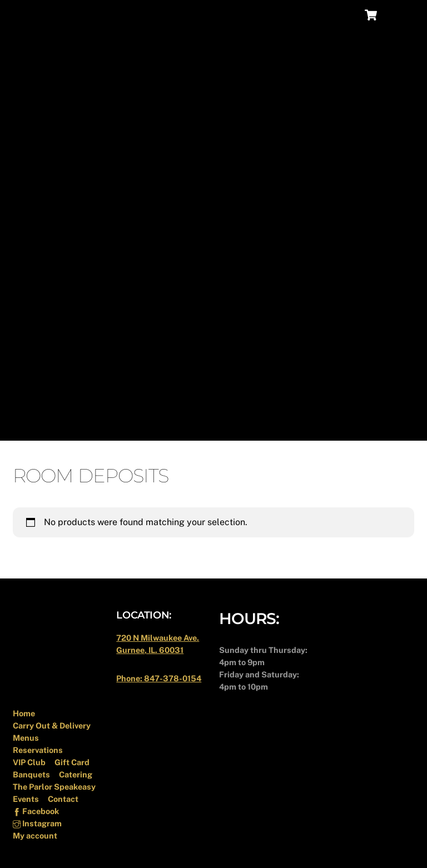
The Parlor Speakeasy (54, 787)
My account (35, 835)
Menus (26, 738)
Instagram (37, 823)
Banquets (31, 774)
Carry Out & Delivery (52, 725)
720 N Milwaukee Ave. (158, 638)
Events (26, 799)
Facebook (36, 811)
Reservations (38, 750)
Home (24, 713)
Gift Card (72, 762)
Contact (63, 799)
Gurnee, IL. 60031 (150, 650)
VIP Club (29, 762)
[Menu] (399, 15)
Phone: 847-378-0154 (159, 678)
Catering (76, 774)
